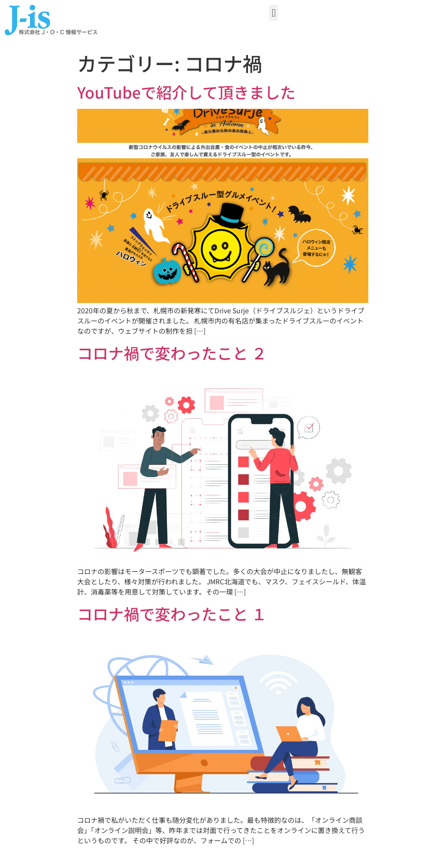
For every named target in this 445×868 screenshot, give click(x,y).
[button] (273, 13)
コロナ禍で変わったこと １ (172, 613)
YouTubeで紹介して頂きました (186, 92)
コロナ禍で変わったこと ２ (172, 353)
